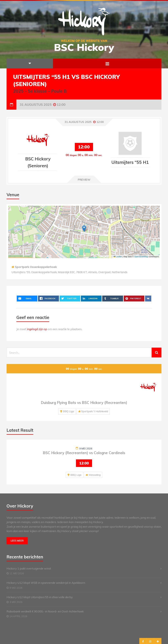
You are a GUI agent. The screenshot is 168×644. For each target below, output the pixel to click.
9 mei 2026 (86, 449)
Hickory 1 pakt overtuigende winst (29, 568)
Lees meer (17, 541)
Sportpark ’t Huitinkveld (95, 411)
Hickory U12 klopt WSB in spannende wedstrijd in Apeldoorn (46, 583)
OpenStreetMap (141, 257)
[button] (84, 229)
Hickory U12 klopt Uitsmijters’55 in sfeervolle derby (40, 597)
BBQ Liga (68, 411)
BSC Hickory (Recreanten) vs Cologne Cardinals (84, 453)
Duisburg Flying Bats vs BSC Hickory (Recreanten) (84, 403)
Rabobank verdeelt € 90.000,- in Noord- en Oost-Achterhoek (45, 611)
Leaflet (118, 257)
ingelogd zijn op (37, 329)
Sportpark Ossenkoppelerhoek (36, 267)
